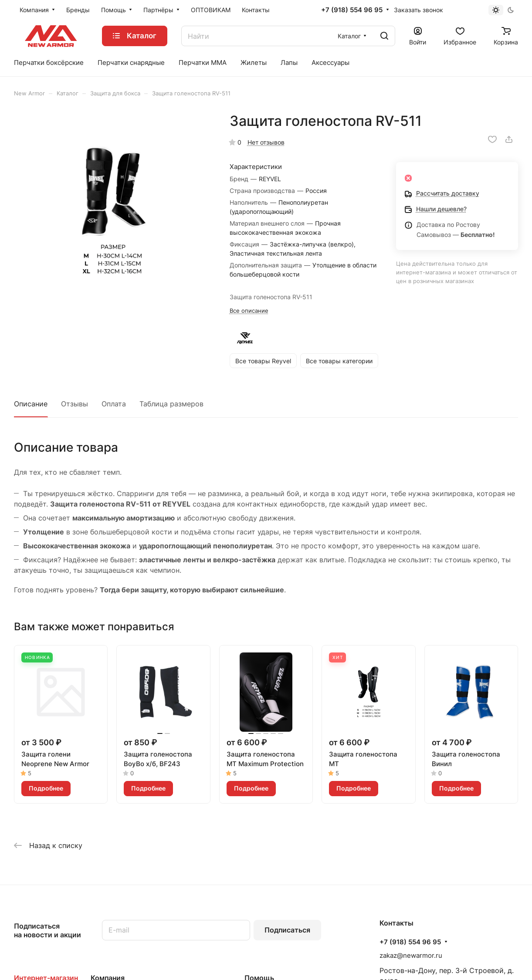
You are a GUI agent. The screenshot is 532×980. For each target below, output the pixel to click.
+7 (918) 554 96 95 (352, 10)
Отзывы (75, 404)
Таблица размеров (171, 404)
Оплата (114, 404)
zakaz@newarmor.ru (411, 955)
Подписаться (287, 930)
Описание (31, 404)
